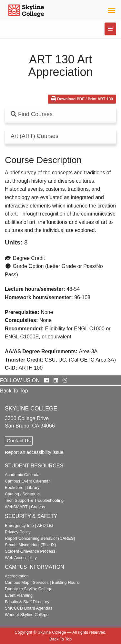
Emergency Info (19, 525)
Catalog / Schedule (22, 494)
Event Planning (19, 595)
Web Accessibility (21, 558)
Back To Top (14, 391)
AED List (45, 525)
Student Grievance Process (30, 551)
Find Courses (32, 114)
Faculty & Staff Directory (27, 602)
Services (41, 582)
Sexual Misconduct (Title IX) (30, 545)
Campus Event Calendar (27, 481)
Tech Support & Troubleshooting (34, 500)
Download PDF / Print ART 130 (82, 99)
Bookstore (14, 488)
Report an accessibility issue (34, 452)
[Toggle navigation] (111, 10)
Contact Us (19, 441)
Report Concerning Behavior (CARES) (40, 538)
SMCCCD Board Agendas (29, 608)
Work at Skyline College (27, 615)
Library (33, 488)
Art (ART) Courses (35, 136)
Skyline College (52, 632)
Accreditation (17, 576)
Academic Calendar (23, 475)
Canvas (38, 507)
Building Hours (65, 582)
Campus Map (17, 582)
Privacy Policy (18, 532)
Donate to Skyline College (29, 589)
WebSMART (16, 507)
